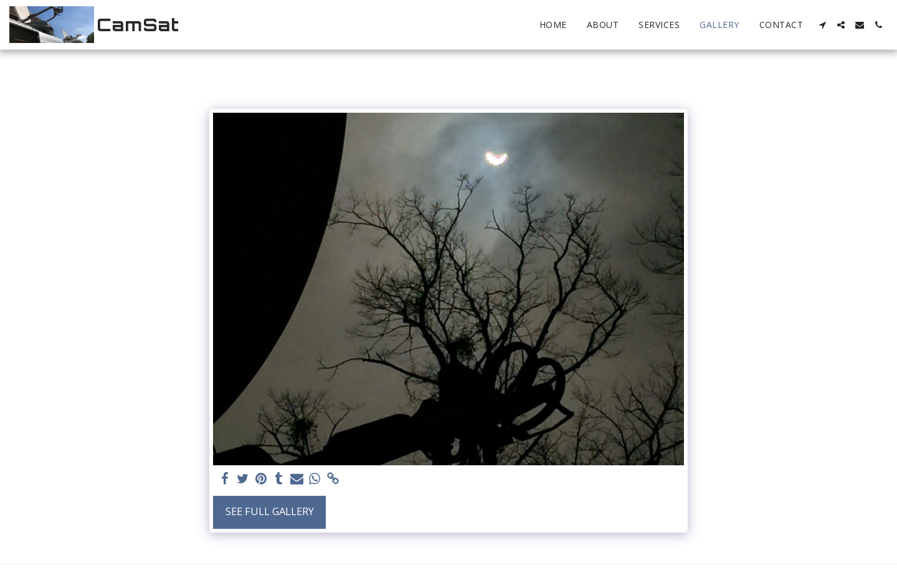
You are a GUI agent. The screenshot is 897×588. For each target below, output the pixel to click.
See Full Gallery (270, 511)
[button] (822, 25)
